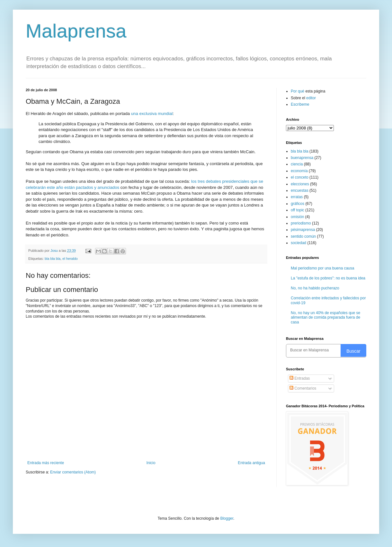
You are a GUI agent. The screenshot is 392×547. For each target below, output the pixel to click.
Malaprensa (76, 31)
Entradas (300, 378)
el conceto (300, 177)
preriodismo (301, 223)
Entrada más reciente (46, 463)
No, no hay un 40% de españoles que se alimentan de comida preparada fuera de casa (325, 318)
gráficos (298, 204)
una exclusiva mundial (152, 114)
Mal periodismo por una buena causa (322, 268)
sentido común (303, 236)
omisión (297, 217)
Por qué (298, 91)
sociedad (298, 243)
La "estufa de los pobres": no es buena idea (328, 278)
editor (311, 98)
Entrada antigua (251, 463)
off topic (298, 210)
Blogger (227, 518)
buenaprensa (302, 158)
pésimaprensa (303, 230)
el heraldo (70, 259)
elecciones (300, 184)
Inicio (151, 463)
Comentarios (303, 388)
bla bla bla (53, 259)
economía (299, 171)
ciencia (297, 164)
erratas (297, 197)
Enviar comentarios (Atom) (73, 472)
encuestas (300, 190)
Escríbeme (300, 104)
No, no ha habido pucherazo (315, 288)
